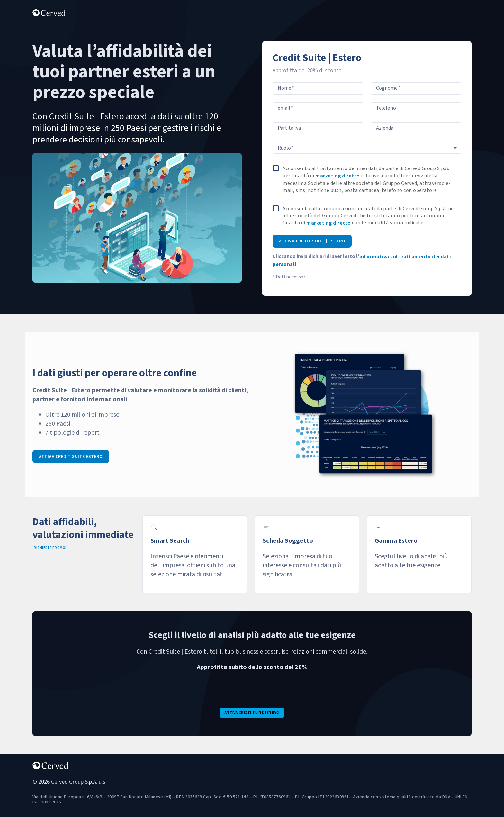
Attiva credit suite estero (71, 457)
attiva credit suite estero (252, 713)
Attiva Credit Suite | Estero (312, 241)
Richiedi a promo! (50, 548)
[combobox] (367, 148)
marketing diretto (338, 176)
